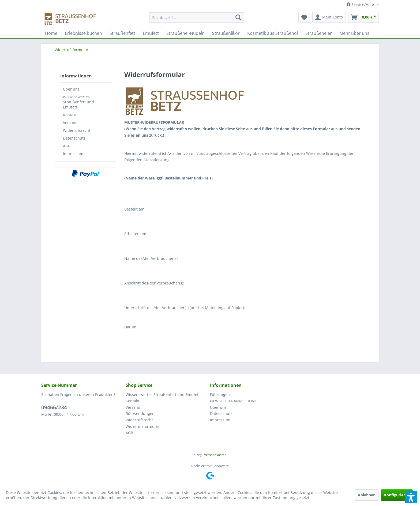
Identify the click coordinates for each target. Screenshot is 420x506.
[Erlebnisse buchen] (83, 33)
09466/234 (54, 407)
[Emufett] (151, 33)
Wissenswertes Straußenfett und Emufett (78, 102)
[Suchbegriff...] (197, 17)
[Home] (51, 33)
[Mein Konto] (329, 17)
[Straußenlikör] (226, 33)
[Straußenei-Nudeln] (185, 33)
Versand (70, 123)
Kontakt (70, 115)
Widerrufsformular (142, 426)
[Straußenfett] (122, 33)
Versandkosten (215, 455)
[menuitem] (197, 20)
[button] (411, 497)
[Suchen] (238, 17)
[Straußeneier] (319, 33)
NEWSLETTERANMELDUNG (234, 401)
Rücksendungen (140, 413)
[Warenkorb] (363, 17)
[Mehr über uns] (354, 33)
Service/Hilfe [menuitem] (361, 4)
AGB (67, 146)
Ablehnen (367, 495)
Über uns (71, 89)
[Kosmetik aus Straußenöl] (273, 33)
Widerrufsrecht (77, 130)
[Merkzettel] (304, 17)
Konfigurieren (397, 495)
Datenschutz (74, 138)
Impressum (73, 154)
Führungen (220, 394)
